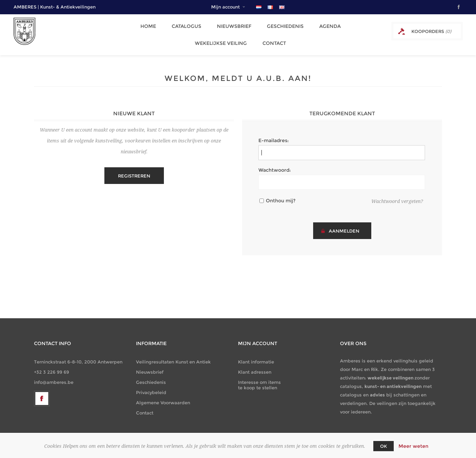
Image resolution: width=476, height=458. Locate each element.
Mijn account (225, 7)
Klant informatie (256, 355)
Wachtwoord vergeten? (397, 194)
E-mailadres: (274, 134)
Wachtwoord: (275, 163)
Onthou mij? (281, 194)
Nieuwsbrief (232, 25)
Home (150, 25)
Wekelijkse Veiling (219, 38)
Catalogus (186, 25)
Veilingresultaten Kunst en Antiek (173, 355)
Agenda (324, 25)
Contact (271, 38)
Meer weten (413, 446)
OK (384, 446)
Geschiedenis (281, 25)
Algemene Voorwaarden (163, 396)
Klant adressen (255, 365)
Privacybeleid (151, 386)
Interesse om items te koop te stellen (259, 378)
